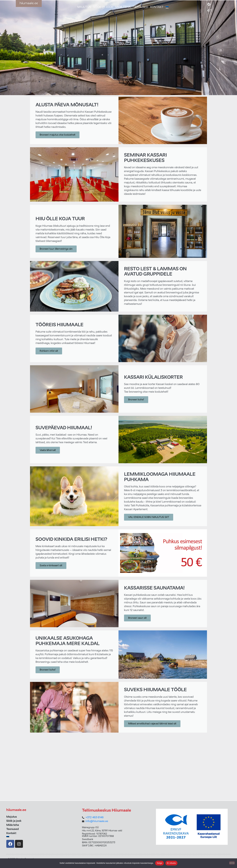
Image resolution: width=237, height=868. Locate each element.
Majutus (84, 7)
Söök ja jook (103, 7)
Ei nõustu (171, 863)
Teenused (141, 7)
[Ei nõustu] (232, 863)
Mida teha (123, 7)
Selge (160, 863)
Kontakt (157, 7)
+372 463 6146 (94, 818)
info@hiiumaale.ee (97, 821)
